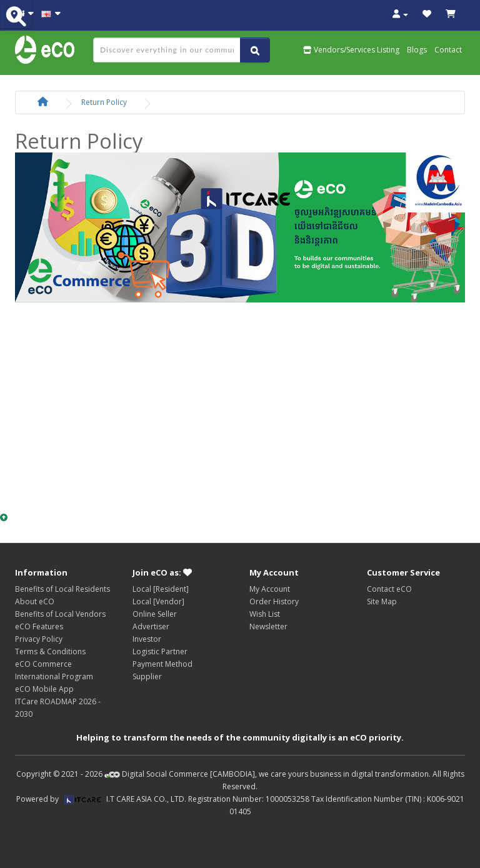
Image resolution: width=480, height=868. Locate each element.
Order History (274, 601)
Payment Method (162, 664)
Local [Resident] (161, 589)
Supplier (147, 676)
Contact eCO (389, 589)
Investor (147, 639)
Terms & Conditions (50, 651)
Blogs (417, 50)
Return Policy (104, 102)
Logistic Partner (160, 651)
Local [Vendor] (158, 601)
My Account (270, 589)
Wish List (265, 614)
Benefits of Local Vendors (60, 614)
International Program (54, 676)
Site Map (382, 601)
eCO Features (39, 626)
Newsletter (268, 626)
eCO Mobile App (44, 689)
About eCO (35, 601)
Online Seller (155, 614)
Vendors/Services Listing (351, 50)
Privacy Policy (39, 639)
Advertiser (151, 626)
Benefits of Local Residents (62, 589)
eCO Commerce (43, 664)
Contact (448, 50)
